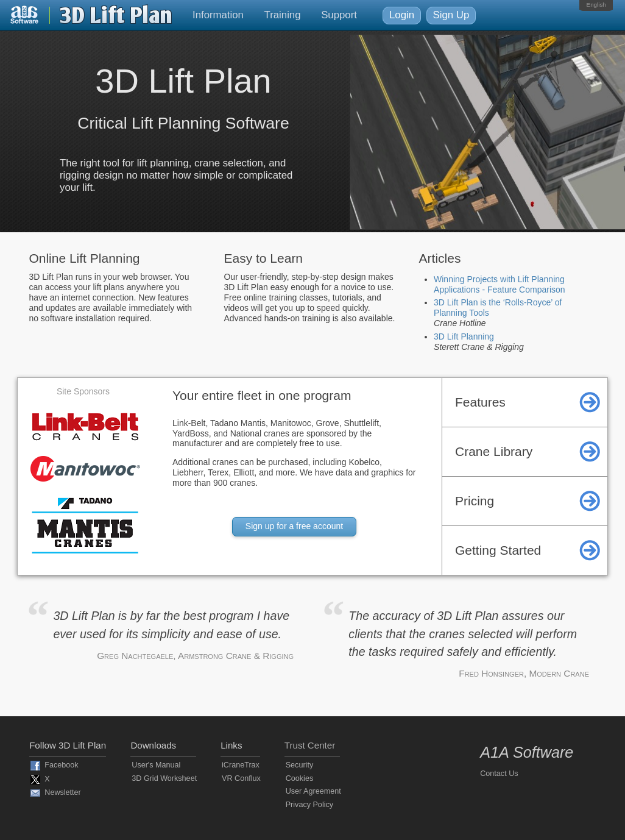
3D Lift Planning (464, 336)
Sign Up (451, 15)
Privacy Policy (309, 805)
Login (402, 15)
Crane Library (494, 451)
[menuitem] (596, 5)
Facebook (61, 766)
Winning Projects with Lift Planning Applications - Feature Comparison (500, 284)
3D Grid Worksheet (164, 778)
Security (300, 765)
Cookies (300, 778)
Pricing (475, 501)
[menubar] (596, 5)
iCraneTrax (241, 765)
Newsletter (63, 792)
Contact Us (499, 774)
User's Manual (156, 765)
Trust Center (310, 745)
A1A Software (527, 752)
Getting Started (498, 550)
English (596, 5)
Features (480, 402)
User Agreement (313, 791)
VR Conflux (241, 778)
